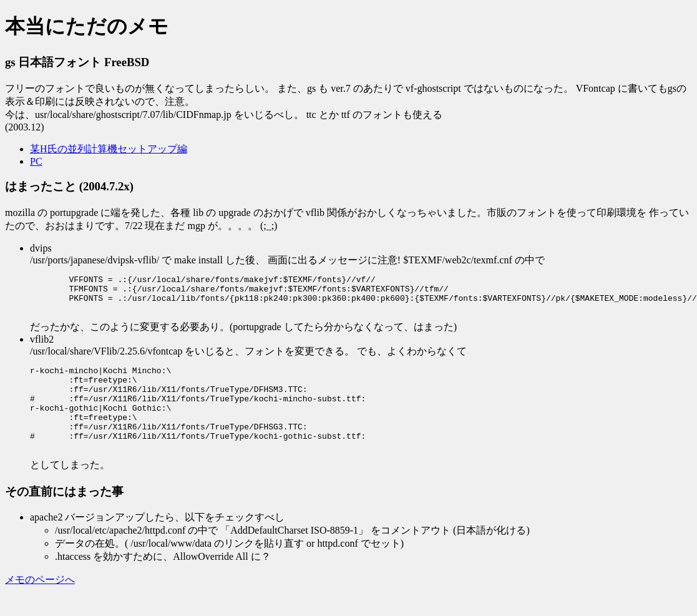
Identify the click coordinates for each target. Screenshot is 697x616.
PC (36, 161)
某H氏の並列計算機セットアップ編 (109, 149)
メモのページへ (40, 604)
